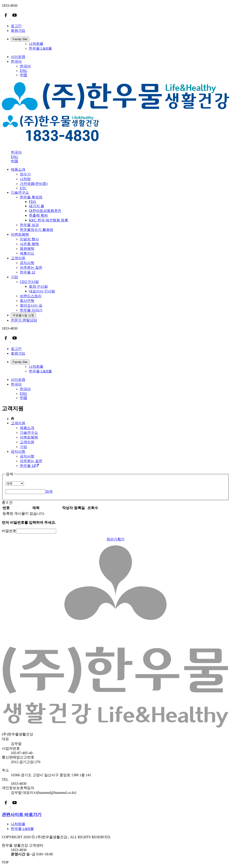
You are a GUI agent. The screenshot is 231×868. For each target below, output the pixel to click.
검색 (49, 491)
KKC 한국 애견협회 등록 (49, 220)
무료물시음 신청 (23, 315)
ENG (24, 71)
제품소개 (18, 169)
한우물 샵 (29, 466)
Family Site (20, 39)
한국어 (16, 61)
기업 (14, 277)
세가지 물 (37, 206)
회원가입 (18, 31)
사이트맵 (18, 57)
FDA (32, 202)
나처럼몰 (36, 44)
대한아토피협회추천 (45, 211)
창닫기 (112, 539)
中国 (23, 75)
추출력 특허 (38, 215)
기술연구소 (20, 192)
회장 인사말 (38, 286)
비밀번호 (9, 531)
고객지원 (18, 258)
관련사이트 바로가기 (22, 814)
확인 (121, 539)
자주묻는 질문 (31, 461)
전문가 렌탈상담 (24, 320)
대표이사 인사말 (42, 291)
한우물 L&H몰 (40, 48)
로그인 (16, 26)
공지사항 (18, 451)
